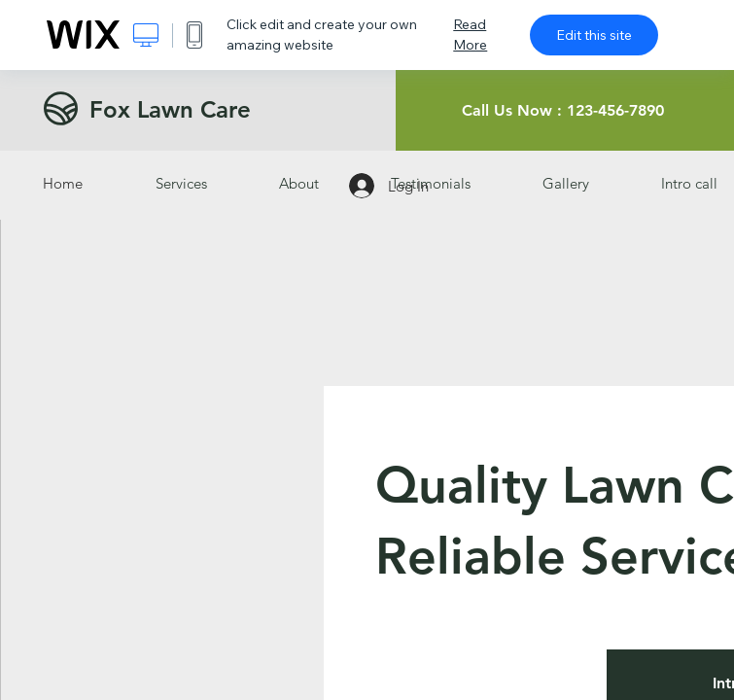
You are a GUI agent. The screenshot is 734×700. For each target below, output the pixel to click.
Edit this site (594, 35)
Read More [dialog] (470, 35)
